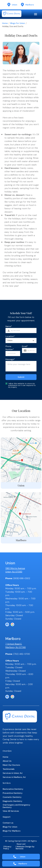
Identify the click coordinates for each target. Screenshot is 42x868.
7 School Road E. (14, 644)
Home (5, 23)
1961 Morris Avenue (15, 568)
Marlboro (23, 864)
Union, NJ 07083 (14, 572)
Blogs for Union (18, 23)
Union (23, 857)
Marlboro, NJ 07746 (16, 647)
